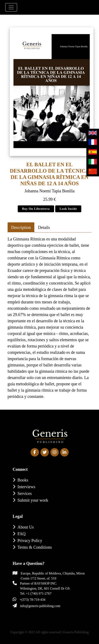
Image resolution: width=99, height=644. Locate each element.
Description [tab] (21, 227)
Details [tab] (44, 227)
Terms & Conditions (35, 547)
